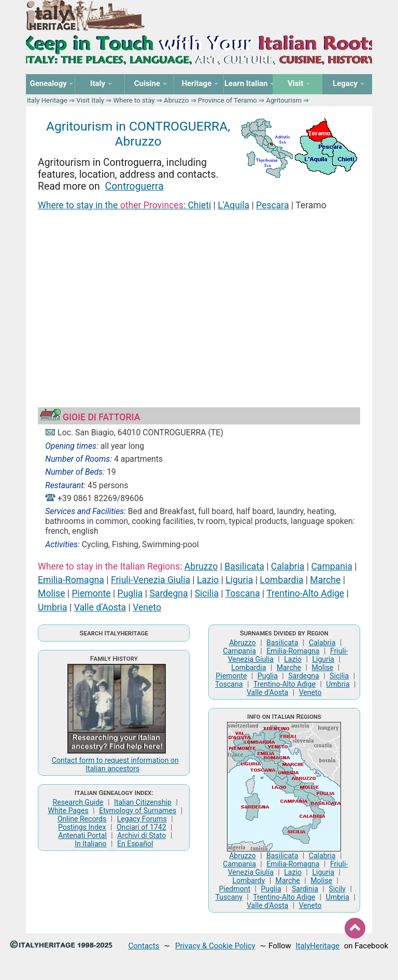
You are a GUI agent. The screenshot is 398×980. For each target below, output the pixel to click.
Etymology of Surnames (138, 811)
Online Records (82, 819)
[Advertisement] (199, 296)
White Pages (68, 811)
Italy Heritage (47, 100)
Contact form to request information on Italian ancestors (115, 764)
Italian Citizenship (143, 802)
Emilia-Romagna (71, 580)
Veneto (147, 607)
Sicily (337, 889)
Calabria (288, 566)
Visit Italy (90, 100)
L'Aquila (233, 205)
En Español (135, 844)
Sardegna (168, 593)
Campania (331, 566)
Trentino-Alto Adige (305, 593)
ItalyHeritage (318, 946)
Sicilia (207, 593)
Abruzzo (176, 100)
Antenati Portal (82, 835)
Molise (51, 593)
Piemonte (91, 593)
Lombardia (281, 580)
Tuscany (229, 897)
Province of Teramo (228, 100)
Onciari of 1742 (141, 827)
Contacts (144, 946)
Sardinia (305, 889)
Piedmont (235, 889)
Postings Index (82, 827)
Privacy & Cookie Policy (215, 946)
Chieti (199, 205)
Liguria (239, 580)
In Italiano (91, 844)
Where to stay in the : (113, 205)
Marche (325, 580)
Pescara (272, 205)
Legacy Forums (142, 819)
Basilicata (244, 566)
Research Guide (78, 802)
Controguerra (134, 186)
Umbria (53, 607)
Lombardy (248, 880)
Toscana (243, 593)
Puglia (130, 593)
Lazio (208, 580)
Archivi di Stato (141, 835)
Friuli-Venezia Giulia (151, 580)
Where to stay (134, 100)
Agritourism (284, 100)
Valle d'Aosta (100, 607)
